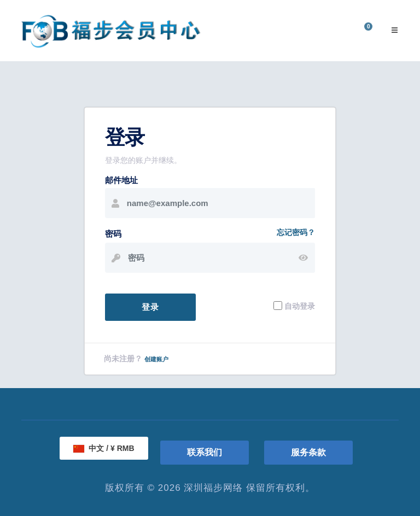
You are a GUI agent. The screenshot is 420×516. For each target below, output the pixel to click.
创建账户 (156, 359)
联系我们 (205, 452)
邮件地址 (121, 180)
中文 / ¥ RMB (104, 448)
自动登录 (300, 306)
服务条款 (308, 452)
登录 (150, 307)
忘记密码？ (296, 232)
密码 (113, 234)
